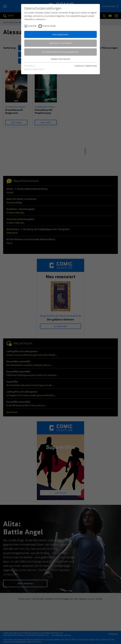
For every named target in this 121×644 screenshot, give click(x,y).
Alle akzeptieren (60, 34)
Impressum (79, 66)
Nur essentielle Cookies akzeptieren (61, 52)
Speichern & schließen (60, 43)
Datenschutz (91, 66)
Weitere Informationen (60, 59)
